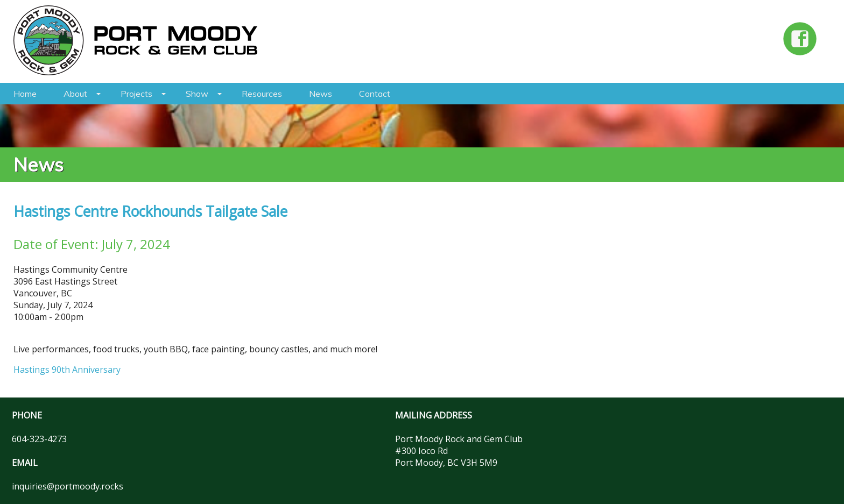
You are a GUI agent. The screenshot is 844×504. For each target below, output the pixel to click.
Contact (375, 94)
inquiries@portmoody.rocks (68, 486)
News (321, 94)
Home (25, 94)
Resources (262, 94)
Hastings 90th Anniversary (67, 370)
